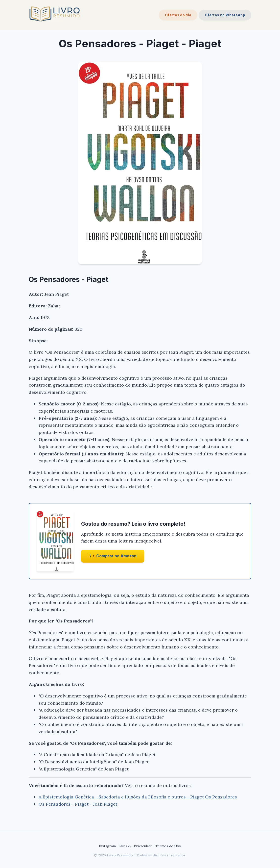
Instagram (107, 846)
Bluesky (125, 846)
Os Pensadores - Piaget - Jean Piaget (78, 804)
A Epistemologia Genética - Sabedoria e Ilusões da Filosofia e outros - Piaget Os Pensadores (138, 797)
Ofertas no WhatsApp (225, 15)
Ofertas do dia (178, 15)
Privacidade (143, 846)
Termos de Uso (168, 846)
